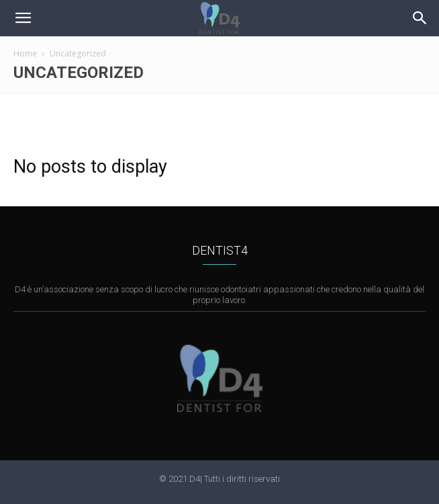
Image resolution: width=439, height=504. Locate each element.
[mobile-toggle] (23, 18)
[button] (420, 18)
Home (25, 53)
